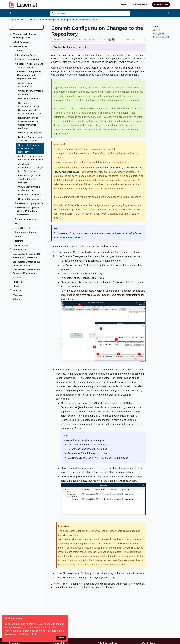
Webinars (18, 295)
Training (19, 241)
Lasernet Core (17, 20)
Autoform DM (20, 250)
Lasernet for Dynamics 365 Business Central (27, 264)
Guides (31, 20)
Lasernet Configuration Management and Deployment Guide (68, 20)
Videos (19, 237)
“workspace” (78, 71)
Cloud (16, 286)
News (124, 4)
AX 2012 (17, 278)
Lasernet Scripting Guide (30, 203)
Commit (157, 30)
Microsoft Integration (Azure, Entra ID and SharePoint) (28, 211)
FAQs (18, 223)
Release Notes (22, 228)
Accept (61, 638)
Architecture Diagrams (27, 232)
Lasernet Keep (20, 245)
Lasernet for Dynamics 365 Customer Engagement (27, 271)
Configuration (159, 34)
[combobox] (90, 13)
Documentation (140, 4)
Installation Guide (27, 55)
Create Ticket (161, 4)
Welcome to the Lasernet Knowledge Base (26, 36)
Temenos (17, 282)
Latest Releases (21, 42)
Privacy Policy (31, 634)
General (17, 291)
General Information (25, 219)
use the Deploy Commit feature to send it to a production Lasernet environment (95, 75)
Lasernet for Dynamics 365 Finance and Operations (27, 256)
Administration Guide (28, 59)
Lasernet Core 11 (161, 37)
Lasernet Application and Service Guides (30, 66)
